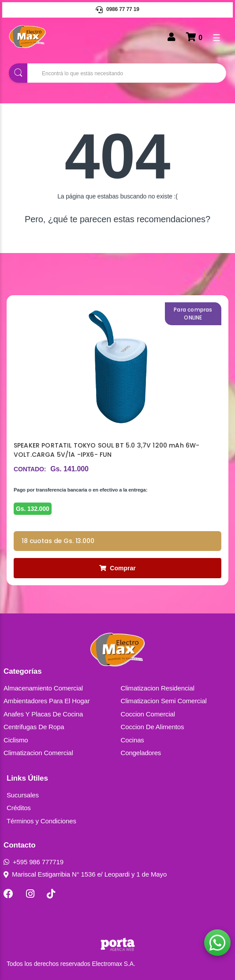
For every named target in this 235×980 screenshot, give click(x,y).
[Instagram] (30, 894)
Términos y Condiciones (41, 821)
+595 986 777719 (34, 862)
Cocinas (132, 740)
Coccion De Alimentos (153, 727)
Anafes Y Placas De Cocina (43, 714)
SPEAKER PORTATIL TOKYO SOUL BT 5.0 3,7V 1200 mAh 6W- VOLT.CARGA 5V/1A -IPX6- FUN (106, 450)
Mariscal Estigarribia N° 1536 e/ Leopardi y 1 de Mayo (85, 874)
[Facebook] (8, 894)
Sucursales (23, 795)
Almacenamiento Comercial (43, 688)
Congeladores (141, 753)
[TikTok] (51, 894)
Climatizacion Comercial (38, 753)
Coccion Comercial (148, 714)
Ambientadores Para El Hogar (47, 701)
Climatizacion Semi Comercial (164, 701)
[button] (217, 943)
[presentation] (205, 273)
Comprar (117, 568)
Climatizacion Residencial (158, 688)
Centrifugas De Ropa (34, 727)
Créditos (19, 808)
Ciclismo (16, 740)
